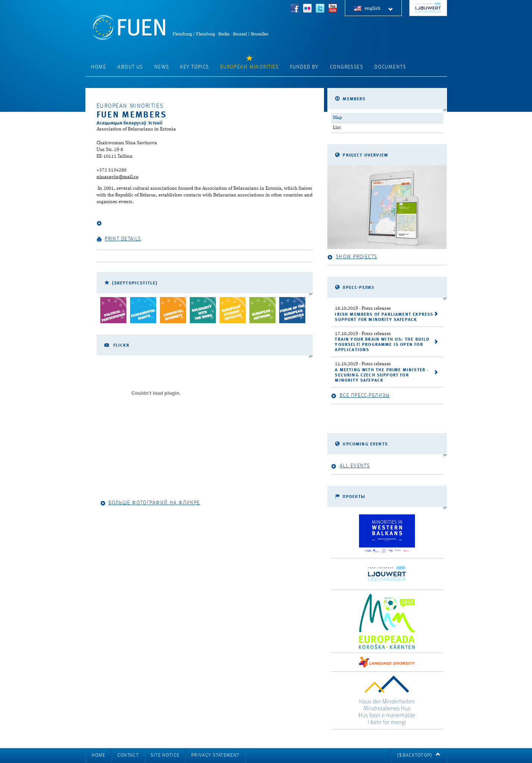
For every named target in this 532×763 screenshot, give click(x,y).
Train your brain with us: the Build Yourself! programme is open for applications (382, 345)
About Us (130, 67)
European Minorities (250, 67)
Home (99, 67)
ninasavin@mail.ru (117, 177)
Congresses (347, 67)
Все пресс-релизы (360, 396)
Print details (119, 239)
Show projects (352, 257)
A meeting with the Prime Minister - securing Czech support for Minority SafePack (382, 375)
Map (337, 118)
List (337, 128)
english (379, 9)
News (162, 67)
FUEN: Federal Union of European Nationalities (129, 27)
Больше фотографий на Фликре (150, 503)
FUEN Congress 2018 (428, 8)
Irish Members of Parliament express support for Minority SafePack (384, 317)
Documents (390, 67)
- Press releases (363, 308)
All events (350, 466)
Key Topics (194, 67)
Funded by (304, 67)
